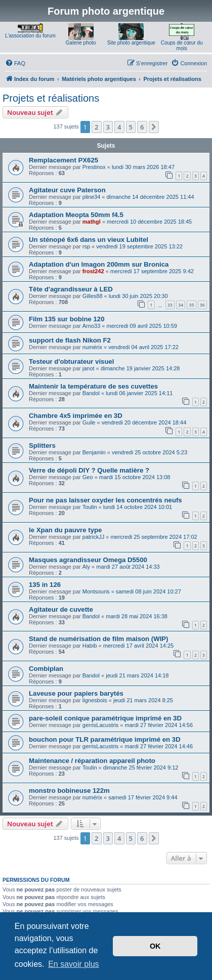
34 (181, 305)
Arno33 (91, 326)
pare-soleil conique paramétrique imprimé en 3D (105, 718)
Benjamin (94, 452)
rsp (86, 246)
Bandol (91, 393)
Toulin (90, 507)
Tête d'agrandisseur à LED (71, 289)
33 (170, 305)
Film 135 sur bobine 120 (67, 319)
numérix (92, 347)
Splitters (42, 445)
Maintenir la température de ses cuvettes (93, 386)
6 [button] (142, 127)
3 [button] (108, 127)
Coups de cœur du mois (182, 46)
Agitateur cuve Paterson (67, 190)
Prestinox (94, 167)
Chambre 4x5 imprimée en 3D (76, 416)
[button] (154, 127)
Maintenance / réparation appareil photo (92, 761)
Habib (90, 646)
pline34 (91, 197)
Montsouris (96, 591)
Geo (88, 477)
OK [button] (155, 946)
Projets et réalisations (51, 98)
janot (89, 368)
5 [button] (131, 127)
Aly (86, 567)
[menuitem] (15, 63)
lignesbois (95, 700)
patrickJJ (93, 537)
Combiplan (46, 669)
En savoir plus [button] (74, 964)
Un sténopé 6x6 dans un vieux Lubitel (89, 240)
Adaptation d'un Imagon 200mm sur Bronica (99, 264)
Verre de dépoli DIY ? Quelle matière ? (89, 470)
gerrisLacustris (101, 725)
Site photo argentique (131, 43)
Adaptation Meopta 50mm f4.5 (76, 215)
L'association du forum (30, 36)
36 (202, 305)
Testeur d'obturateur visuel (72, 361)
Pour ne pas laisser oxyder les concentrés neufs (105, 500)
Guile (89, 422)
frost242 (93, 271)
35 (191, 305)
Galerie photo (81, 43)
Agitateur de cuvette (61, 609)
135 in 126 (45, 585)
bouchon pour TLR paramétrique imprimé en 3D (105, 739)
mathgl (92, 222)
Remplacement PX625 (63, 160)
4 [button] (119, 127)
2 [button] (96, 127)
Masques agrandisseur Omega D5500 (88, 560)
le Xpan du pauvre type (65, 530)
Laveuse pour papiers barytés (76, 693)
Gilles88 (93, 296)
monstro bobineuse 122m (69, 791)
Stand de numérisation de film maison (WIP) (99, 639)
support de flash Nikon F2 (70, 340)
